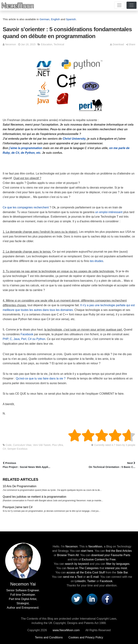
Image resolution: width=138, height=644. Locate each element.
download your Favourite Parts (111, 555)
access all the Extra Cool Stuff (86, 572)
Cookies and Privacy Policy (86, 637)
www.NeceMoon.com (66, 630)
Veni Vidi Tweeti (42, 445)
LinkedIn (80, 581)
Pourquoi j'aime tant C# (18, 507)
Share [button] (131, 44)
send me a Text (73, 577)
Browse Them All (68, 555)
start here (87, 551)
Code (9, 445)
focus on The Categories (83, 568)
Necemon (11, 44)
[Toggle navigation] (119, 5)
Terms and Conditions (49, 637)
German (44, 19)
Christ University (74, 139)
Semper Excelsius (17, 449)
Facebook (27, 334)
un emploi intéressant (109, 212)
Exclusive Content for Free (99, 559)
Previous (35, 465)
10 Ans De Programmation (20, 486)
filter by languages (118, 564)
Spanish (71, 19)
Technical (59, 44)
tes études (96, 261)
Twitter (91, 581)
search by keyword (77, 564)
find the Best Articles (119, 551)
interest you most (116, 568)
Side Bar (122, 572)
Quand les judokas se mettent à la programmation (34, 497)
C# (4, 449)
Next (103, 465)
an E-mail (93, 577)
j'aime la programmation (26, 148)
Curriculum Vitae (22, 445)
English (55, 19)
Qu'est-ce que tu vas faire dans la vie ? (41, 378)
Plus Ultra (57, 445)
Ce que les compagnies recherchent (26, 207)
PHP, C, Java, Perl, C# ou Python (24, 339)
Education (47, 44)
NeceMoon (95, 546)
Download (117, 44)
